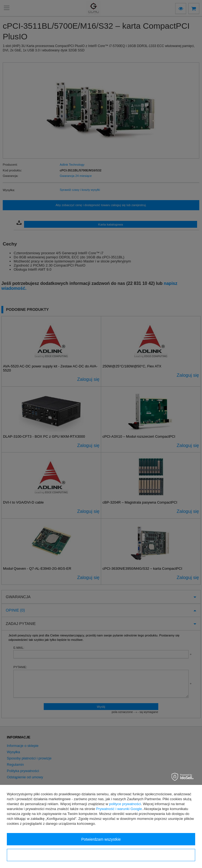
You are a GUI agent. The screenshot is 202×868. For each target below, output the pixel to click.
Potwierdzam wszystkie (101, 839)
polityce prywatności (125, 804)
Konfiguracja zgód (101, 855)
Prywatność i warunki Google (119, 809)
